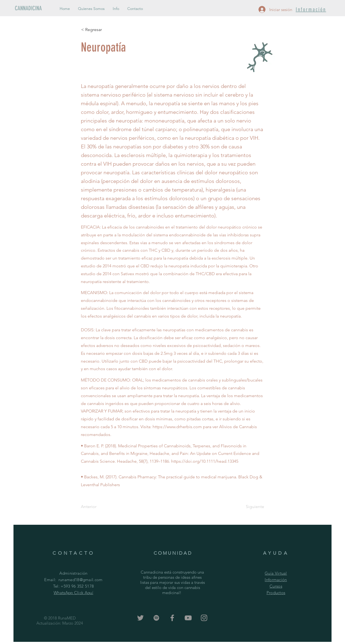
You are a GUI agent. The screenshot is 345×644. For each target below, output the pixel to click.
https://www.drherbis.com (177, 427)
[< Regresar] (99, 30)
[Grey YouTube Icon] (188, 618)
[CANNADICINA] (33, 8)
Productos (276, 593)
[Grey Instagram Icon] (204, 618)
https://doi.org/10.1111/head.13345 (205, 461)
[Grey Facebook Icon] (172, 618)
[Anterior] (99, 507)
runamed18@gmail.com (81, 580)
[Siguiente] (251, 507)
